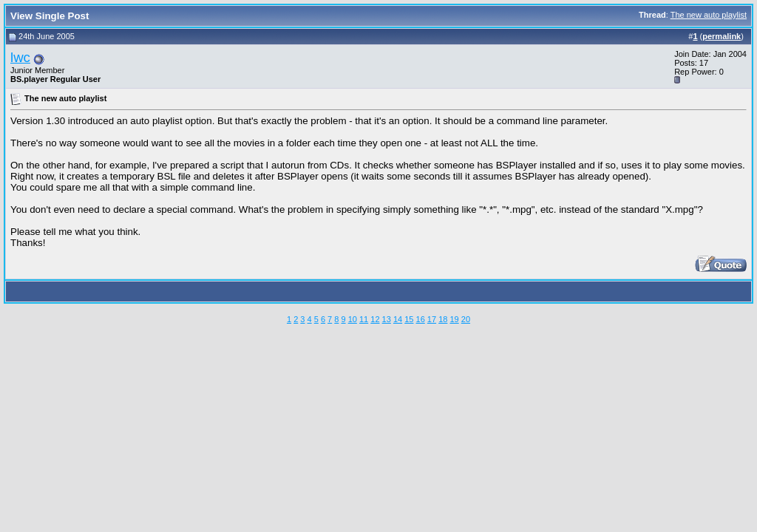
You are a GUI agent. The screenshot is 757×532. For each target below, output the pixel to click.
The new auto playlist (709, 15)
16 (421, 319)
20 (466, 319)
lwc (20, 57)
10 (353, 319)
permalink (722, 36)
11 (364, 319)
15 (409, 319)
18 (443, 319)
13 (387, 319)
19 (454, 319)
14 (398, 319)
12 (375, 319)
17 (432, 319)
